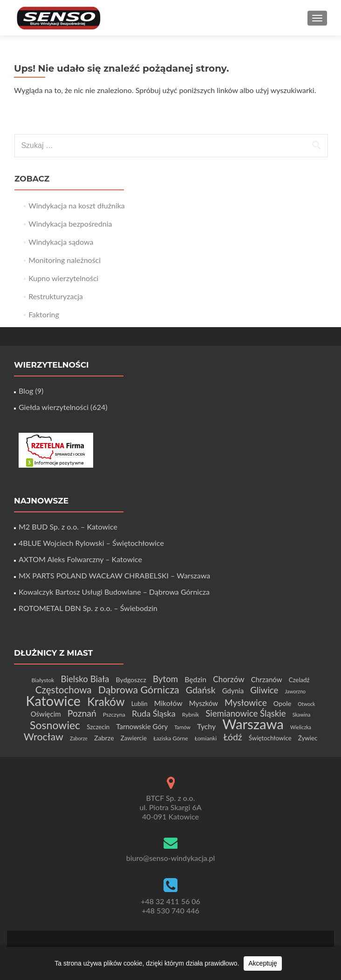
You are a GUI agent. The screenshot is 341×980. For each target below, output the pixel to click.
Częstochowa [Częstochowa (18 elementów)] (64, 690)
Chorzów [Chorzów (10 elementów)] (228, 679)
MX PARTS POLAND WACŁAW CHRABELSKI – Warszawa (114, 575)
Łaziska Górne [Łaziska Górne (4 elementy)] (171, 738)
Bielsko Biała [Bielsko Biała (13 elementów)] (85, 679)
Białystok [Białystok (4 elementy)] (43, 680)
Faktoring (44, 314)
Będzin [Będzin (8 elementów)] (195, 679)
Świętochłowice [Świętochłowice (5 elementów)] (270, 738)
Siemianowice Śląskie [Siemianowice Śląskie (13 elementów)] (246, 713)
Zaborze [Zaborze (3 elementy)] (79, 738)
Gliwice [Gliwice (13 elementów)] (264, 690)
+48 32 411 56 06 (170, 901)
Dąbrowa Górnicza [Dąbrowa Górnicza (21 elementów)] (139, 690)
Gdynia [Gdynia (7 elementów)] (233, 691)
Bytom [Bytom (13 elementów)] (165, 679)
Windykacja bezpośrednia (70, 224)
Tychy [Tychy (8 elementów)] (206, 726)
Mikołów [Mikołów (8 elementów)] (168, 703)
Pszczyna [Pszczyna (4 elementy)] (114, 715)
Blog (26, 391)
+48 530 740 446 (170, 910)
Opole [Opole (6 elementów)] (282, 703)
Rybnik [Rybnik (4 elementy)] (191, 715)
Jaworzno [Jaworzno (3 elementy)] (296, 691)
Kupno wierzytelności (63, 278)
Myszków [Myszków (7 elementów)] (204, 703)
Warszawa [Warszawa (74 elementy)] (253, 724)
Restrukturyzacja (56, 296)
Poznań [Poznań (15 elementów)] (82, 713)
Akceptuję (263, 963)
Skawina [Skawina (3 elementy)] (302, 715)
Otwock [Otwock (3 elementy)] (306, 704)
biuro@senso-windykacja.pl (171, 858)
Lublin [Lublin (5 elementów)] (140, 704)
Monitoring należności (65, 260)
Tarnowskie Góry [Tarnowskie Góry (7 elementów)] (142, 726)
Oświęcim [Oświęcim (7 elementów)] (46, 714)
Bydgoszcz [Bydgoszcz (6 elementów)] (131, 680)
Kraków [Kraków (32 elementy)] (106, 701)
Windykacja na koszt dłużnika (77, 205)
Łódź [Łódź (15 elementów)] (232, 737)
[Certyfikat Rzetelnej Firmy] (56, 449)
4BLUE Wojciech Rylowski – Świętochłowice (91, 543)
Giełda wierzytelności (54, 407)
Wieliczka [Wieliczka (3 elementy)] (301, 727)
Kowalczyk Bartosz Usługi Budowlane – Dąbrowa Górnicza (114, 592)
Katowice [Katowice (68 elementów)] (54, 701)
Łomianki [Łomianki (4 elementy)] (206, 738)
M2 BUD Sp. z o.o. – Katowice (68, 527)
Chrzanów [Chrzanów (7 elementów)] (267, 679)
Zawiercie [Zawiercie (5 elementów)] (134, 738)
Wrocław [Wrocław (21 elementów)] (44, 737)
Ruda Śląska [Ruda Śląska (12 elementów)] (154, 713)
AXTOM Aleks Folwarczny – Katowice (80, 559)
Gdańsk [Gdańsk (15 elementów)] (201, 690)
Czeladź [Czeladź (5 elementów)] (299, 680)
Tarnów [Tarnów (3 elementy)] (182, 727)
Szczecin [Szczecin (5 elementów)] (98, 727)
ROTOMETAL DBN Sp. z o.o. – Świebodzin (88, 608)
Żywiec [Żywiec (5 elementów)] (308, 738)
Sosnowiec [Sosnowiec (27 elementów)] (55, 725)
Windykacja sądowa (61, 242)
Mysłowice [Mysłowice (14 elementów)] (246, 702)
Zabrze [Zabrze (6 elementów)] (104, 738)
